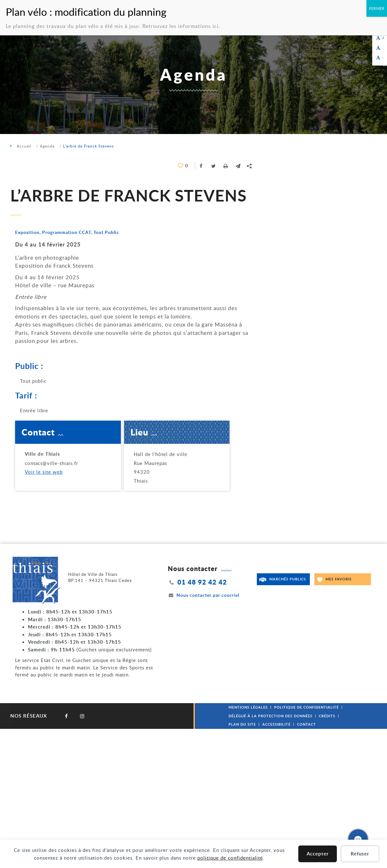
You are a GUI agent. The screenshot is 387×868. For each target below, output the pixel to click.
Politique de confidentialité (306, 707)
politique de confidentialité (230, 858)
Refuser (360, 854)
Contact (306, 724)
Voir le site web (44, 472)
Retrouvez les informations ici (180, 26)
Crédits (327, 716)
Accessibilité (276, 724)
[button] (238, 166)
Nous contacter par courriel (203, 595)
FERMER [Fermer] (377, 8)
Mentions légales (248, 707)
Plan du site (242, 724)
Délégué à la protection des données (270, 716)
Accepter (318, 854)
